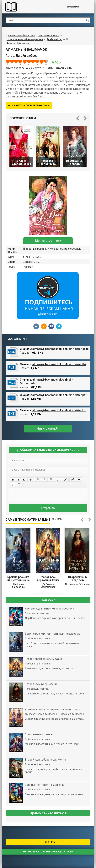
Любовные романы (35, 249)
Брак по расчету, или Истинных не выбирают (19, 579)
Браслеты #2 (31, 262)
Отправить (48, 508)
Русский (28, 267)
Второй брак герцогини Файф (48, 579)
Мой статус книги (48, 241)
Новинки (73, 7)
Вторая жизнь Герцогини (77, 579)
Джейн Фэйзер (54, 39)
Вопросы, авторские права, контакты (48, 852)
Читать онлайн (48, 429)
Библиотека (31, 7)
